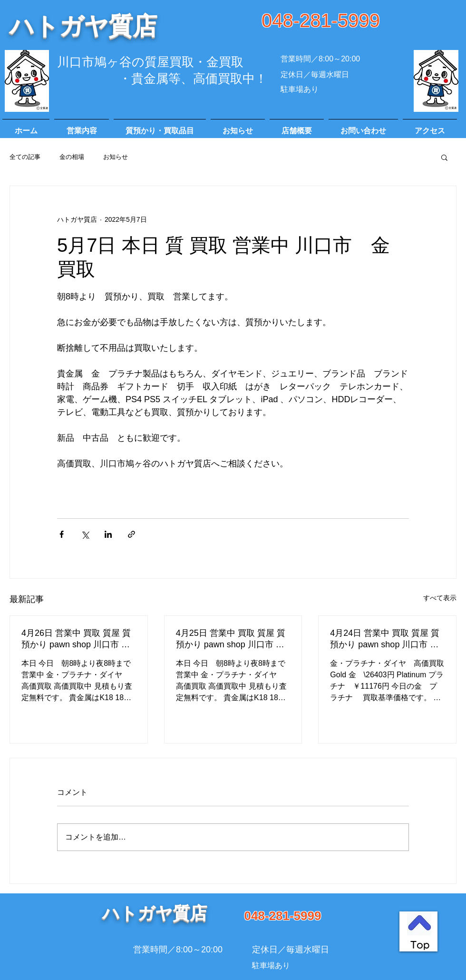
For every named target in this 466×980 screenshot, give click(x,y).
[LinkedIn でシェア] (108, 534)
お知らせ (116, 157)
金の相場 (72, 157)
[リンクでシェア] (131, 534)
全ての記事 (25, 157)
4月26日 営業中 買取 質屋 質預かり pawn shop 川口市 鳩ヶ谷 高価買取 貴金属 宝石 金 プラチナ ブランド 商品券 (78, 639)
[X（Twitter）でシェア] (85, 534)
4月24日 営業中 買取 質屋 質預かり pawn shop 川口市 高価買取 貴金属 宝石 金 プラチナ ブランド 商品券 (386, 639)
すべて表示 (440, 598)
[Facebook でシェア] (62, 534)
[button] (444, 157)
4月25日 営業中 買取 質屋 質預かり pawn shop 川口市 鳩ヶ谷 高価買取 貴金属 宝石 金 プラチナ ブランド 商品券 (232, 639)
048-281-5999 (321, 20)
